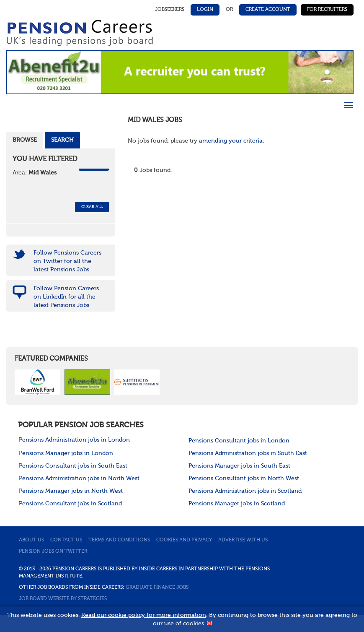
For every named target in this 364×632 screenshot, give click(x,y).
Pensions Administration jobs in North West (79, 479)
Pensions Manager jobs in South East (239, 466)
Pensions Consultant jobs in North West (244, 479)
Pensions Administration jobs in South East (248, 453)
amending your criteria (231, 141)
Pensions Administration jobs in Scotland (245, 491)
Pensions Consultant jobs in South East (73, 466)
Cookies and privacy (184, 540)
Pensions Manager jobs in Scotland (237, 504)
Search (62, 140)
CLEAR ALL (92, 207)
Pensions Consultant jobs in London (239, 441)
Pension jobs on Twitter (53, 551)
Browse (25, 140)
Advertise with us (243, 540)
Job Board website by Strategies (63, 599)
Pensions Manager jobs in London (66, 453)
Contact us (66, 540)
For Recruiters (327, 10)
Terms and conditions (119, 540)
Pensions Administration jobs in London (74, 440)
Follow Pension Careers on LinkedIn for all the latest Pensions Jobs (66, 297)
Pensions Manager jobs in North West (71, 491)
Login (205, 10)
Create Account (268, 10)
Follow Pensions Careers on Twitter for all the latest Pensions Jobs (67, 261)
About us (31, 540)
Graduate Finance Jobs (157, 588)
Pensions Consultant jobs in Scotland (70, 504)
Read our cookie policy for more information (144, 615)
